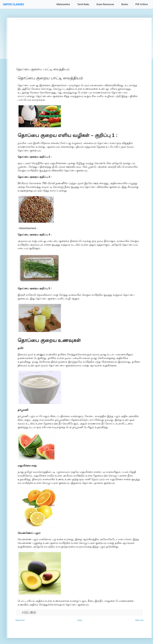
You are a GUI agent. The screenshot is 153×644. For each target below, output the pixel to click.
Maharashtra (63, 4)
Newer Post (20, 620)
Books (125, 4)
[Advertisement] (79, 40)
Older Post (139, 620)
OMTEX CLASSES (13, 4)
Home (80, 620)
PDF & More (142, 4)
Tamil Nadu (83, 4)
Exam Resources (105, 4)
